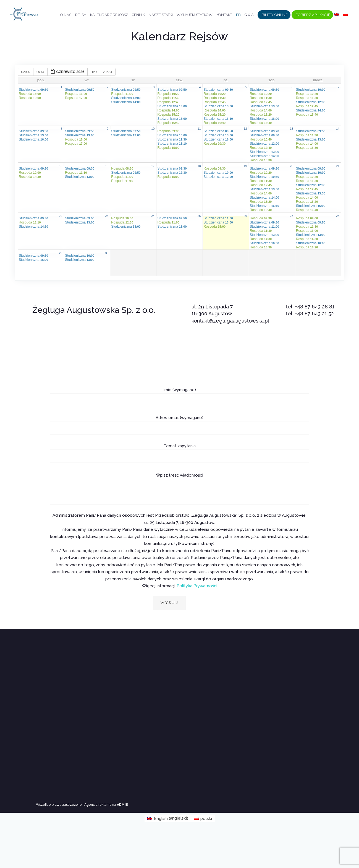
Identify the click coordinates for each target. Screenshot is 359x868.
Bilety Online (275, 16)
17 (153, 166)
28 (338, 216)
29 (61, 253)
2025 (26, 72)
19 (245, 166)
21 (338, 166)
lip (94, 72)
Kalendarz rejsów (109, 16)
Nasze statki (161, 16)
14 (338, 129)
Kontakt (224, 16)
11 (199, 129)
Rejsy (81, 16)
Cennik (138, 16)
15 (61, 166)
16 (107, 166)
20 (292, 166)
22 (61, 216)
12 (245, 129)
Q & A (249, 16)
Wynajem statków (195, 16)
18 (199, 166)
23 (107, 216)
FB (238, 16)
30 (107, 253)
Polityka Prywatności (197, 586)
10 (153, 129)
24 (153, 216)
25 (199, 216)
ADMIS (122, 805)
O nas (66, 16)
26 (245, 216)
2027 (108, 72)
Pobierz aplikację (313, 16)
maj (41, 72)
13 (292, 129)
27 (292, 216)
